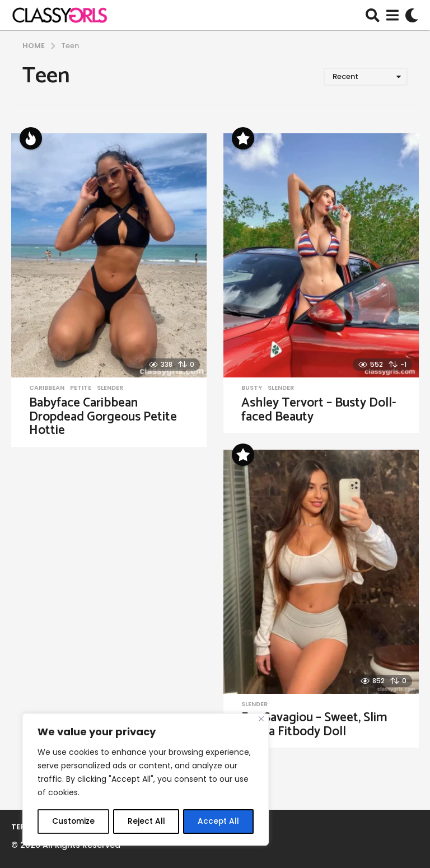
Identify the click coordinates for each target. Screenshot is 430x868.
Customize (73, 822)
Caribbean (47, 388)
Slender (110, 388)
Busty (252, 388)
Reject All (146, 822)
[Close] (261, 720)
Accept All (219, 822)
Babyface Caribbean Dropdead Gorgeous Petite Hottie (103, 417)
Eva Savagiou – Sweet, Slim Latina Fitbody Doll (314, 725)
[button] (373, 15)
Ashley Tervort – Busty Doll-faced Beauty (319, 410)
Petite (81, 388)
